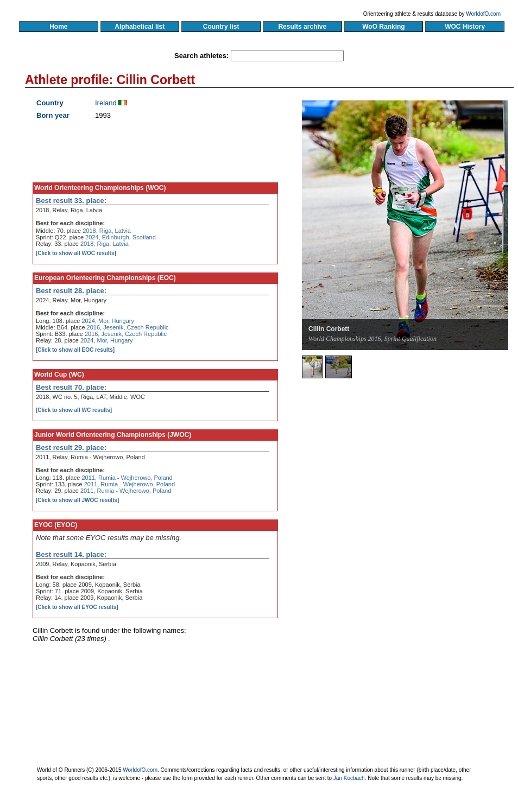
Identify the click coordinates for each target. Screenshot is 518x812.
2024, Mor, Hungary (108, 321)
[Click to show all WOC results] (76, 253)
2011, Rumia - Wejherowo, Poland (127, 478)
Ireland (106, 103)
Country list (221, 27)
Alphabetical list (140, 27)
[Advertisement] (409, 486)
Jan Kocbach (349, 778)
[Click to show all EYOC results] (77, 607)
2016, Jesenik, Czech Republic (128, 327)
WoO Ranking (384, 27)
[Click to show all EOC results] (75, 350)
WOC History (465, 27)
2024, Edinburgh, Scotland (121, 237)
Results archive (302, 27)
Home (58, 27)
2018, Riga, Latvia (107, 231)
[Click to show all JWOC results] (77, 500)
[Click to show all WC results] (74, 410)
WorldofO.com (483, 14)
